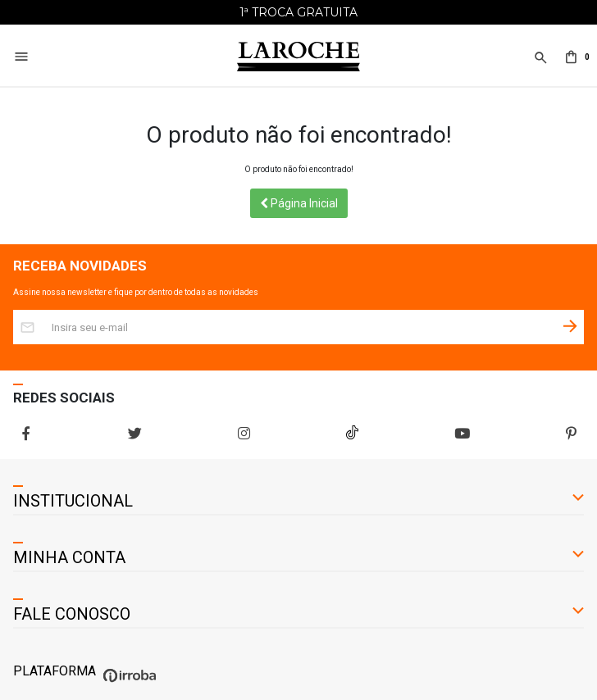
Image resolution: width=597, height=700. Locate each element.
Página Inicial (299, 203)
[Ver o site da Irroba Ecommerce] (128, 682)
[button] (539, 67)
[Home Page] (298, 57)
